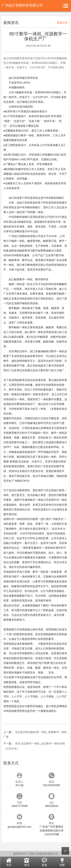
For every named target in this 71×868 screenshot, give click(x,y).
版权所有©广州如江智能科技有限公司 (35, 854)
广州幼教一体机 (34, 212)
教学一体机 (27, 135)
